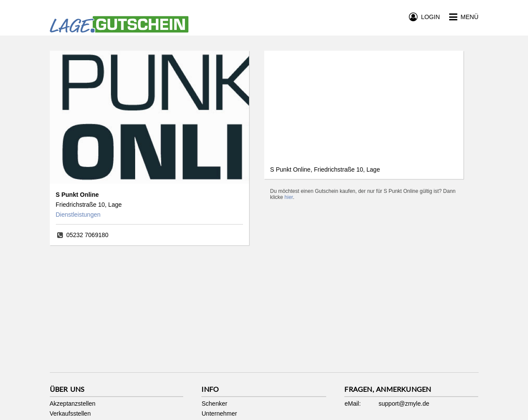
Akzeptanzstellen (73, 404)
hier (289, 197)
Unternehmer (219, 413)
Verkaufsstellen (70, 413)
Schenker (214, 404)
